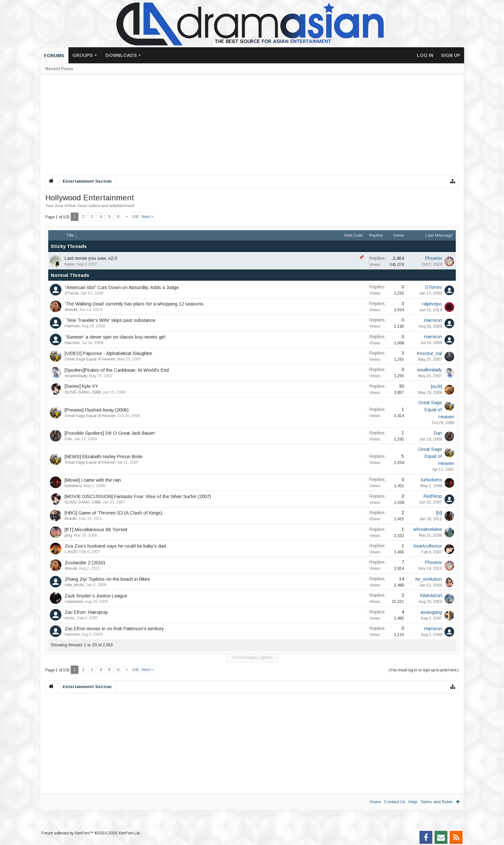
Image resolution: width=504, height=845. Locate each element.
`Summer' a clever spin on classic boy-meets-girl (115, 337)
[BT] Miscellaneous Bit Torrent (96, 530)
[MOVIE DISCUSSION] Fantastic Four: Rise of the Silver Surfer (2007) (138, 496)
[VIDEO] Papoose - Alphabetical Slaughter (108, 353)
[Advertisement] (238, 125)
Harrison (72, 326)
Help (413, 802)
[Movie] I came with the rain (93, 480)
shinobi (71, 310)
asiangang (431, 612)
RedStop (433, 496)
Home (375, 802)
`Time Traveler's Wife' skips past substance (110, 320)
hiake (69, 264)
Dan (68, 439)
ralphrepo (432, 304)
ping (68, 535)
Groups (83, 55)
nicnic (70, 618)
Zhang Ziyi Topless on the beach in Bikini (107, 579)
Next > (148, 217)
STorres (72, 293)
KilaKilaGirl (431, 595)
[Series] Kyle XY (81, 386)
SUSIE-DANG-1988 (83, 392)
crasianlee (74, 602)
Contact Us (395, 802)
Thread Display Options (252, 658)
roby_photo (74, 585)
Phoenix (434, 258)
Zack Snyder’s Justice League (96, 596)
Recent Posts (59, 69)
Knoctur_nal (430, 353)
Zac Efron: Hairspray (86, 612)
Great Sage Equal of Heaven (90, 359)
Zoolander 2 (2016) (85, 563)
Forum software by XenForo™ (91, 833)
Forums (54, 56)
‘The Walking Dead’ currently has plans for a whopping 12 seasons (134, 304)
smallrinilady (76, 376)
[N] (439, 513)
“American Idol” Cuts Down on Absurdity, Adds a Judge (122, 287)
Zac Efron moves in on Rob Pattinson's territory (114, 629)
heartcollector (428, 546)
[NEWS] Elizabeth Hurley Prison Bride (104, 457)
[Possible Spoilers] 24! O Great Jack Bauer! (110, 433)
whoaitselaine (428, 529)
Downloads (121, 55)
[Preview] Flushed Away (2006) (97, 410)
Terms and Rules (437, 802)
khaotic (71, 519)
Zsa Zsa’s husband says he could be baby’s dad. (116, 546)
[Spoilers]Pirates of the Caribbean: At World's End (117, 370)
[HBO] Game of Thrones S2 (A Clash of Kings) (113, 513)
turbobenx (73, 486)
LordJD (71, 552)
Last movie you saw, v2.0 (91, 258)
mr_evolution (429, 579)
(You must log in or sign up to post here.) (424, 670)
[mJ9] (437, 386)
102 (135, 217)
